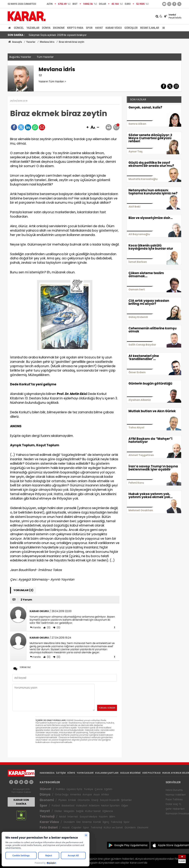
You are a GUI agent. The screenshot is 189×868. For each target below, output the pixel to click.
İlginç (106, 822)
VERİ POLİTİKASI (151, 773)
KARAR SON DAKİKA (21, 802)
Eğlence (108, 811)
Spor (89, 28)
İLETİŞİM (61, 773)
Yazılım (103, 817)
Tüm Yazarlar (45, 57)
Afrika (105, 795)
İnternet (73, 817)
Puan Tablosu (174, 799)
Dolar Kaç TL (173, 804)
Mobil (62, 817)
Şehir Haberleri (175, 809)
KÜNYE (71, 773)
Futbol (56, 806)
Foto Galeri (49, 827)
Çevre (99, 789)
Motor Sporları (110, 806)
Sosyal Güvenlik (110, 800)
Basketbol (68, 806)
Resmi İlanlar (150, 28)
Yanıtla (37, 627)
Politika (60, 789)
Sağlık (80, 811)
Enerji (95, 800)
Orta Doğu (62, 795)
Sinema (87, 822)
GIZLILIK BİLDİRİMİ (130, 773)
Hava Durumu (174, 790)
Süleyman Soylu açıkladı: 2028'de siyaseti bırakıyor (58, 35)
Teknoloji (47, 816)
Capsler (76, 827)
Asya (96, 795)
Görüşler (131, 28)
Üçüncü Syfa (74, 789)
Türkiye (88, 789)
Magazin (69, 811)
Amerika (75, 795)
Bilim (112, 817)
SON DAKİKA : (16, 35)
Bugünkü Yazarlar (20, 57)
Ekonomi (59, 28)
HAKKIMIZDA (47, 773)
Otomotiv (84, 800)
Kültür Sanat (93, 811)
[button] (88, 127)
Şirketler (127, 800)
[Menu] (163, 28)
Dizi (78, 822)
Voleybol (82, 806)
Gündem (69, 822)
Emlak (72, 800)
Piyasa (62, 800)
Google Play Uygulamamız (131, 845)
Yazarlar (33, 28)
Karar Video (114, 28)
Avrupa (87, 795)
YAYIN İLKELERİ (85, 773)
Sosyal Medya (88, 817)
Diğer (125, 806)
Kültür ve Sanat (113, 827)
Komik (97, 822)
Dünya (46, 28)
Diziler (58, 811)
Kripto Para (75, 28)
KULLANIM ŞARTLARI (107, 773)
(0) (48, 627)
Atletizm (94, 806)
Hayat (99, 28)
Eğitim (108, 789)
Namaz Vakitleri (176, 795)
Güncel (19, 28)
